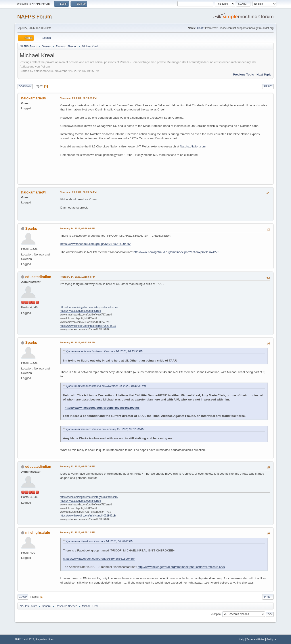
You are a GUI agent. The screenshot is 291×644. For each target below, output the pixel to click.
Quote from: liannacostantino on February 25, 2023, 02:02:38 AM (105, 429)
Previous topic (244, 74)
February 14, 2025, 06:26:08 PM (78, 228)
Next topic (264, 74)
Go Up (23, 597)
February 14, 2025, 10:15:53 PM (78, 277)
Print (268, 86)
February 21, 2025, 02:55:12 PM (78, 532)
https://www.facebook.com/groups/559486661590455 (102, 408)
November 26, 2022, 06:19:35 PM (78, 98)
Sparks (31, 229)
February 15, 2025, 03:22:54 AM (78, 342)
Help (242, 639)
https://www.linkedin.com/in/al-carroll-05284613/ (88, 326)
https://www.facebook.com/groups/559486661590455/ (96, 244)
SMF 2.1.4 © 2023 (24, 639)
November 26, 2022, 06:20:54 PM (78, 192)
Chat (200, 28)
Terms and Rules (256, 639)
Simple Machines (44, 639)
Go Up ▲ (271, 639)
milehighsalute (38, 533)
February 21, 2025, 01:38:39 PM (78, 466)
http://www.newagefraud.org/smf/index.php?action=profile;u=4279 (176, 252)
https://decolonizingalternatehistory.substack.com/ (89, 307)
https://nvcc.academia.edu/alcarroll (80, 311)
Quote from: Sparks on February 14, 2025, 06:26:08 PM (100, 541)
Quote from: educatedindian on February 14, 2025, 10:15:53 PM (105, 351)
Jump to (216, 614)
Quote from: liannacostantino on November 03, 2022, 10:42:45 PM (106, 386)
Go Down (25, 86)
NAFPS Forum (34, 16)
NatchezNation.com (193, 146)
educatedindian (38, 277)
